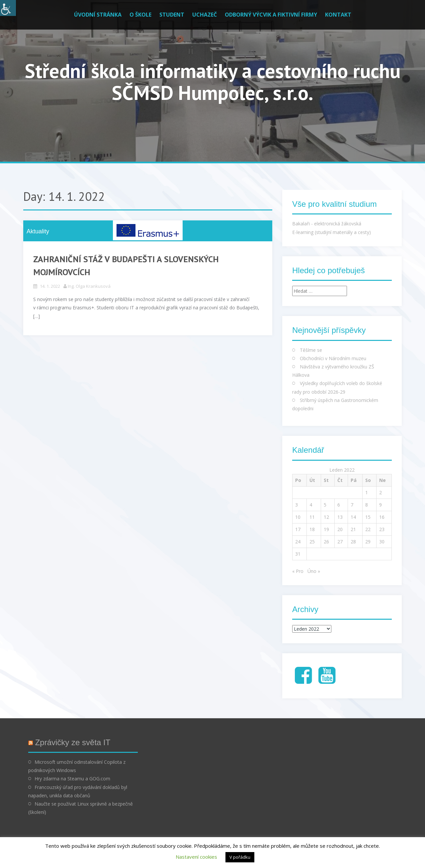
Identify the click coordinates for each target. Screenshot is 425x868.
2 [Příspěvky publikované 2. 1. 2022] (381, 492)
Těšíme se (311, 350)
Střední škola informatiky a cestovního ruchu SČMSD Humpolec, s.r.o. (212, 82)
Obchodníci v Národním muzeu (333, 358)
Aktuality (38, 231)
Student (172, 15)
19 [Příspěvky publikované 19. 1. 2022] (326, 529)
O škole (140, 15)
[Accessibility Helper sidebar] (8, 8)
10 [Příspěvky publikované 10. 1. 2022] (298, 517)
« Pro (298, 571)
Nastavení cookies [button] (196, 857)
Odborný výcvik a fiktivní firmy (271, 15)
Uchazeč (205, 15)
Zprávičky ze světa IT (73, 742)
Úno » (314, 571)
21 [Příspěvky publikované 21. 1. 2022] (353, 529)
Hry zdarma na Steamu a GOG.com (72, 779)
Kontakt (338, 15)
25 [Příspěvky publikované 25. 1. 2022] (312, 542)
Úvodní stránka (98, 15)
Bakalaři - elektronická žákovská (327, 224)
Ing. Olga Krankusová (89, 286)
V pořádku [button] (240, 857)
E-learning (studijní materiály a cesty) (332, 232)
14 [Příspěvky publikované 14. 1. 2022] (353, 517)
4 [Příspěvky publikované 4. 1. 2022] (311, 505)
